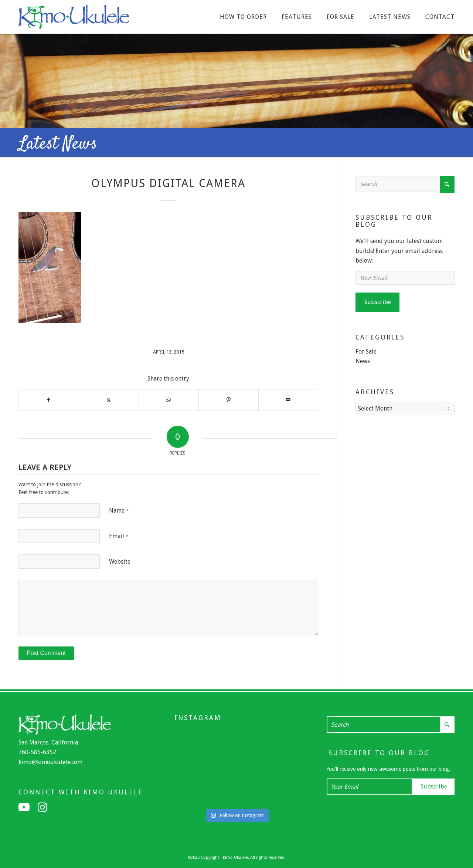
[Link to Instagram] (42, 807)
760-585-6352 (37, 752)
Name (119, 511)
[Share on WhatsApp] (169, 400)
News (363, 361)
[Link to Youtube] (24, 807)
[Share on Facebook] (49, 400)
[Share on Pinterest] (229, 400)
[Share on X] (109, 400)
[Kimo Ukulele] (74, 19)
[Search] (405, 184)
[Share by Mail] (288, 400)
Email (119, 536)
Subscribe (378, 302)
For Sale (366, 352)
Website (120, 562)
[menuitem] (243, 17)
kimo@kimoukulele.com (50, 762)
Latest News (58, 144)
